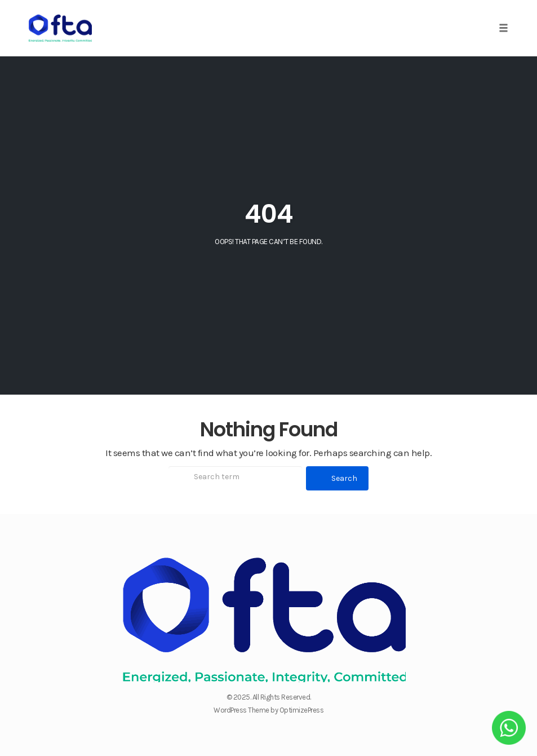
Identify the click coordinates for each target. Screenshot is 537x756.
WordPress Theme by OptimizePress (268, 710)
